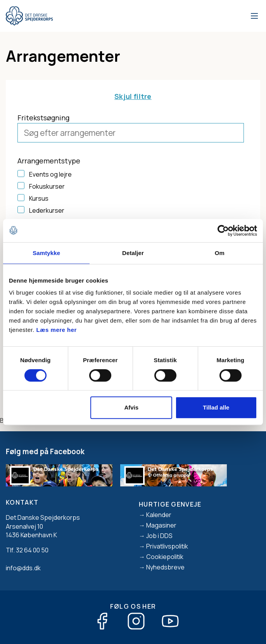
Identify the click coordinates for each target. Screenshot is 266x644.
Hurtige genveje (170, 504)
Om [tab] (220, 253)
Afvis (131, 407)
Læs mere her (57, 330)
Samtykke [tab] (46, 253)
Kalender (159, 515)
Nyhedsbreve (165, 567)
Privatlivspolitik (167, 546)
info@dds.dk (23, 568)
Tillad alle (216, 407)
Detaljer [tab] (133, 253)
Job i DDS (159, 536)
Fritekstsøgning (43, 118)
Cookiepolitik (165, 557)
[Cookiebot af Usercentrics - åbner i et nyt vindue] (223, 231)
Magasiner (161, 525)
